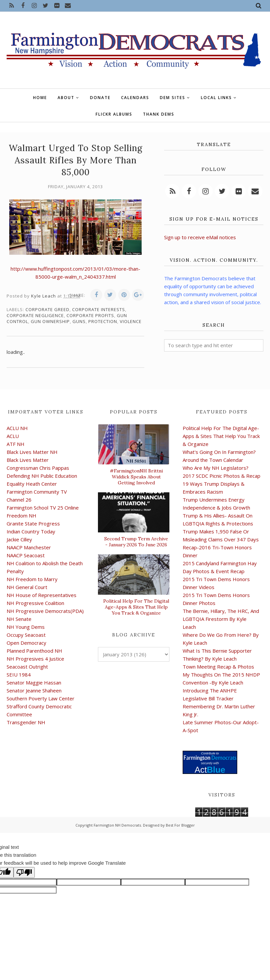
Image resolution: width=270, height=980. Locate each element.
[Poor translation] (24, 872)
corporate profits (90, 315)
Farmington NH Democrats (117, 825)
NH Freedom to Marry (32, 579)
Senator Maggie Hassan (34, 682)
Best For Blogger (180, 825)
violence (131, 321)
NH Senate (19, 619)
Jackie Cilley (19, 539)
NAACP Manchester (29, 547)
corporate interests (99, 309)
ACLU (13, 436)
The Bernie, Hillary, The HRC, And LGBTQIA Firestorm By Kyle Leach (221, 619)
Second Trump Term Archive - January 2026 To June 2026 (136, 542)
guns (79, 321)
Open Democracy (26, 643)
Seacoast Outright (27, 667)
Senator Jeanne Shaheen (34, 690)
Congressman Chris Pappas (38, 468)
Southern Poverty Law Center (41, 698)
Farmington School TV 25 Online (43, 508)
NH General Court (27, 587)
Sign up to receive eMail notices (200, 237)
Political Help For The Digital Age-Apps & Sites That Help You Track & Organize (136, 607)
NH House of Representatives (42, 595)
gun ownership (50, 321)
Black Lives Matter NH (32, 452)
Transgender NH (26, 722)
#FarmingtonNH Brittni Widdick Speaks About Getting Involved (136, 477)
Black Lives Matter (28, 460)
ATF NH (16, 444)
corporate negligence (35, 315)
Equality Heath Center (32, 484)
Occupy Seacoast (26, 635)
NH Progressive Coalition (35, 603)
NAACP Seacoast (26, 555)
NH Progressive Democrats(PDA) (45, 611)
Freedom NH (22, 516)
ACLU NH (17, 428)
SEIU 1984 (19, 675)
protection (103, 321)
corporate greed (47, 309)
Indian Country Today (31, 531)
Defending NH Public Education (42, 476)
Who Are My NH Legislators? (216, 468)
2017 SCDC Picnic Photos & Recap (222, 476)
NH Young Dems (26, 627)
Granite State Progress (33, 523)
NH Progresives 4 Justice (35, 659)
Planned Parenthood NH (34, 651)
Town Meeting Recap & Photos (218, 667)
